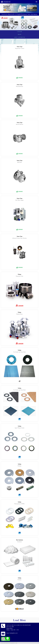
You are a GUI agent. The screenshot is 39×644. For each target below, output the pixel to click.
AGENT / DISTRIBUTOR (20, 37)
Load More (19, 620)
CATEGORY (19, 32)
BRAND (20, 34)
